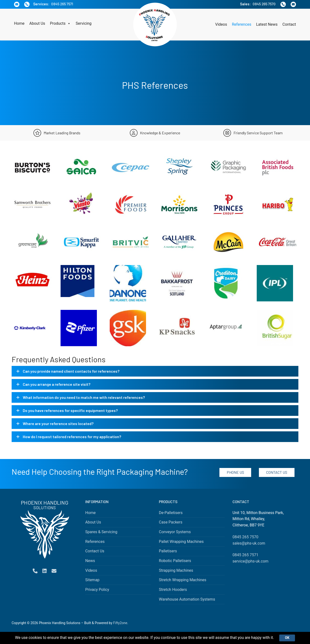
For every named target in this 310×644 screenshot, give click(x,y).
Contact (289, 24)
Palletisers (168, 551)
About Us (37, 23)
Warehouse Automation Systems (187, 599)
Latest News (267, 24)
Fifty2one (120, 623)
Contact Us (277, 472)
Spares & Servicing (101, 532)
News (90, 561)
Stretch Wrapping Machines (183, 580)
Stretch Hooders (173, 590)
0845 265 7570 (264, 4)
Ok (287, 638)
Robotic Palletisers (175, 561)
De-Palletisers (171, 513)
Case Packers (171, 522)
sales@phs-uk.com (249, 543)
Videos (221, 24)
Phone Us (235, 472)
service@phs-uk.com (250, 561)
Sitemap (92, 580)
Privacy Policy (97, 590)
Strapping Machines (176, 570)
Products (60, 24)
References (241, 24)
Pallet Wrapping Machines (181, 542)
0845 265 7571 (62, 4)
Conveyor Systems (175, 532)
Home (19, 23)
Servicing (83, 23)
